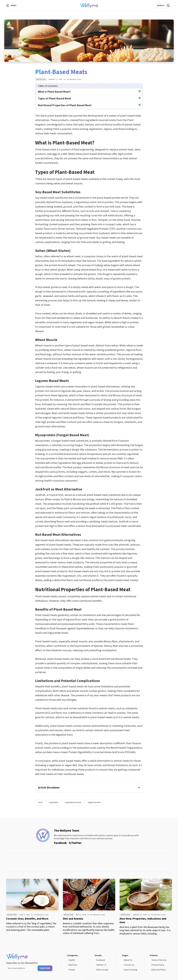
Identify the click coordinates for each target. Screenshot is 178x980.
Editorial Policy (158, 970)
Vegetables (54, 802)
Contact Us (129, 965)
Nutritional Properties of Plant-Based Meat (65, 105)
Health (72, 960)
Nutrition (41, 79)
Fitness (72, 970)
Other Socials (102, 970)
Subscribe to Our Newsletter (22, 963)
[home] (89, 6)
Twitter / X (101, 965)
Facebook (101, 960)
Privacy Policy (158, 965)
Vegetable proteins (73, 802)
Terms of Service (159, 960)
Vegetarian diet (94, 802)
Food (40, 802)
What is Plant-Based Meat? (54, 92)
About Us (128, 960)
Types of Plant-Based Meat (54, 99)
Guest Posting (130, 970)
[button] (12, 6)
